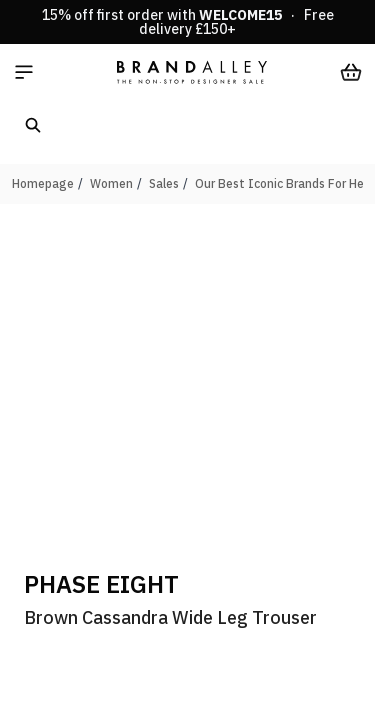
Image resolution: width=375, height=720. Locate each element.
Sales (164, 183)
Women (111, 183)
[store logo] (192, 72)
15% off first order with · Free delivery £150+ (188, 22)
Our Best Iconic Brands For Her (281, 183)
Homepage (43, 183)
